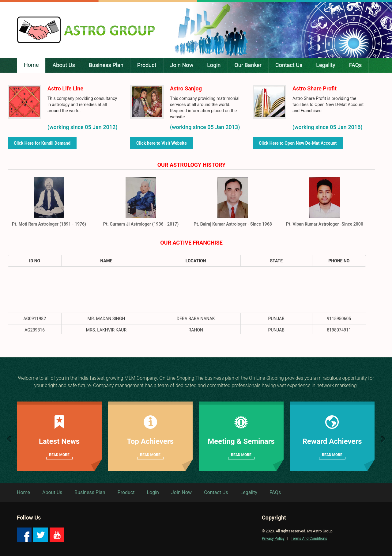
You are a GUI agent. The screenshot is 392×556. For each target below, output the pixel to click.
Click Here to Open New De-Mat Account (298, 143)
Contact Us (216, 492)
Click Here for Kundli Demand (42, 143)
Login (153, 492)
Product (126, 492)
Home (23, 492)
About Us (52, 492)
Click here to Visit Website (162, 143)
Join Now (181, 492)
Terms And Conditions (309, 539)
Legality (249, 492)
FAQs (275, 492)
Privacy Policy (273, 539)
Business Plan (90, 492)
